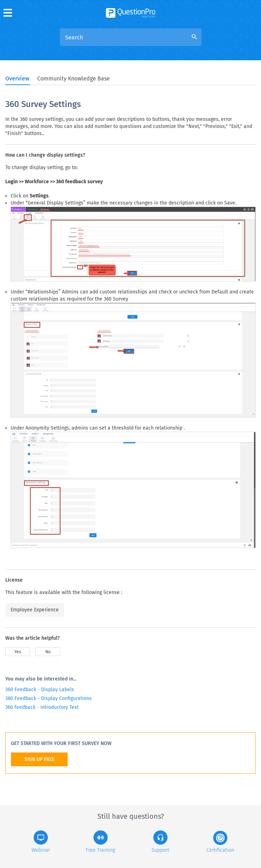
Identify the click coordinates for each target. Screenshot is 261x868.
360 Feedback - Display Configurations (49, 698)
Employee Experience (35, 610)
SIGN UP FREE (39, 759)
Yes (18, 652)
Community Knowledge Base (73, 79)
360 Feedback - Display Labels (40, 690)
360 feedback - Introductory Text (42, 707)
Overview (17, 79)
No (48, 652)
